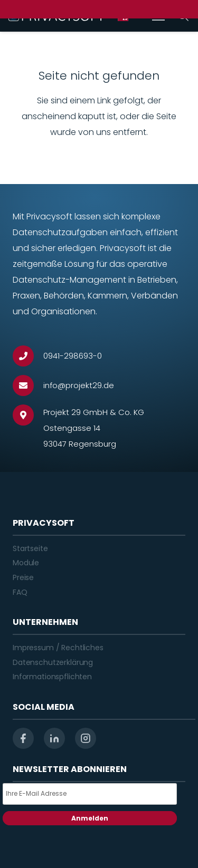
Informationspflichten (52, 677)
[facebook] (23, 738)
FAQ (20, 592)
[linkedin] (54, 738)
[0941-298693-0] (28, 356)
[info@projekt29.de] (28, 385)
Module (26, 563)
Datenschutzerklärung (53, 662)
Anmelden (90, 818)
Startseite (30, 548)
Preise (23, 577)
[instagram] (86, 738)
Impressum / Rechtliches (58, 648)
